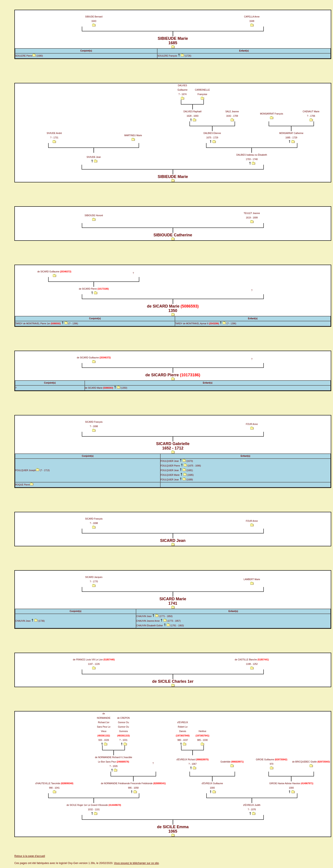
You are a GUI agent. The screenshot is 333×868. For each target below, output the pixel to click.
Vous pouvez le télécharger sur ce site (136, 863)
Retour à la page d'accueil (30, 856)
